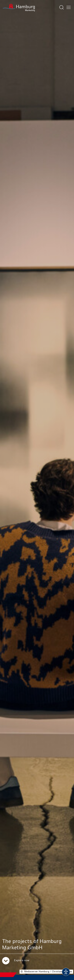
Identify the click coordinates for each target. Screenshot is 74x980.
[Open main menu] (69, 7)
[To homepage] (19, 7)
